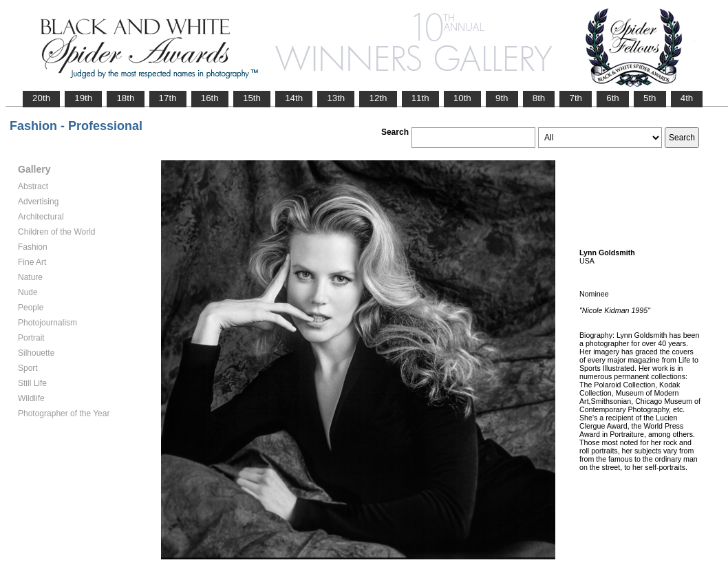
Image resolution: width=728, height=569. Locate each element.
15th (252, 98)
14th (294, 98)
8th (539, 98)
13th (336, 98)
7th (576, 98)
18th (125, 98)
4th (687, 98)
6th (613, 98)
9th (502, 98)
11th (420, 98)
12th (378, 98)
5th (650, 98)
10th (462, 98)
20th (41, 98)
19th (83, 98)
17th (168, 98)
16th (210, 98)
